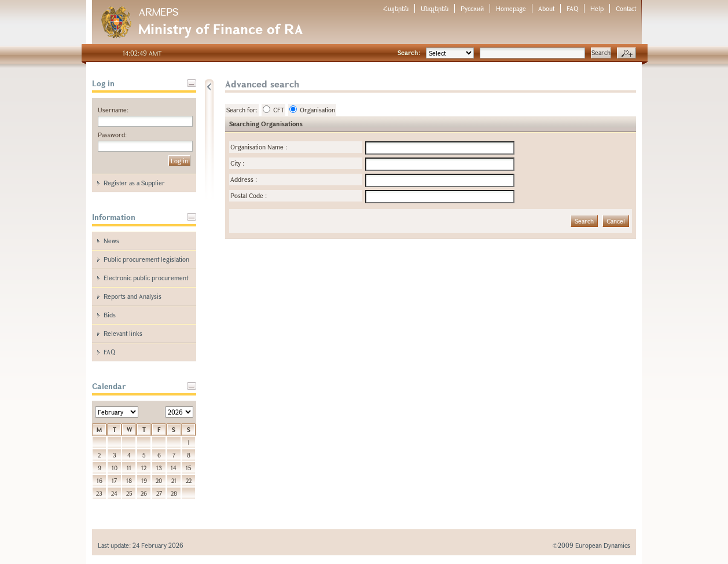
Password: (112, 135)
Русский (472, 8)
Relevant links (123, 333)
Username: (113, 110)
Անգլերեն (435, 8)
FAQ (572, 8)
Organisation (312, 110)
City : (237, 163)
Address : (244, 179)
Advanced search (626, 53)
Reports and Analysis (133, 296)
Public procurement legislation (146, 259)
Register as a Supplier (134, 183)
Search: (409, 52)
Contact (626, 8)
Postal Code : (249, 195)
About (546, 8)
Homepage (511, 8)
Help (597, 8)
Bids (110, 315)
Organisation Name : (259, 147)
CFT (273, 110)
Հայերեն (396, 8)
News (111, 241)
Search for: (242, 110)
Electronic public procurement (146, 278)
